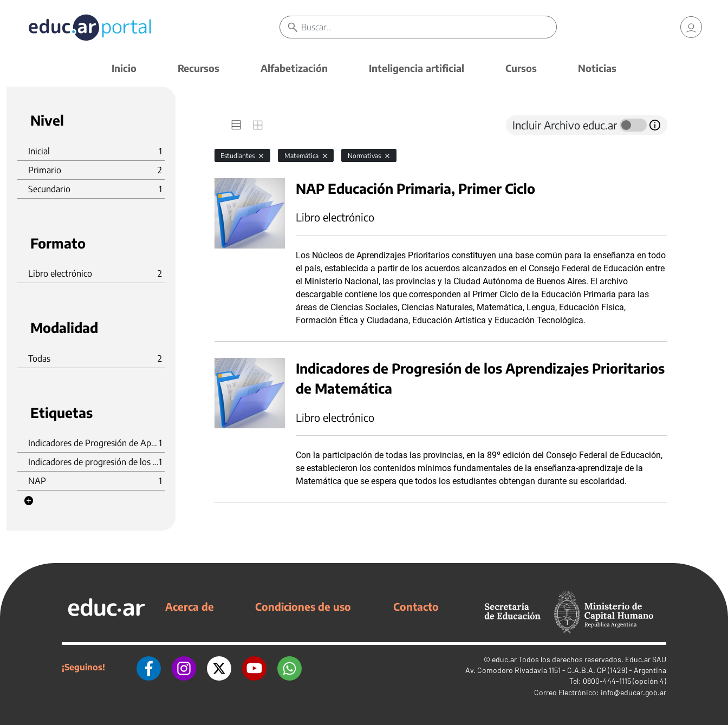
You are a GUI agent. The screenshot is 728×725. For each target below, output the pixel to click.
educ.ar (504, 659)
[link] (691, 27)
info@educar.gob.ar (633, 692)
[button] (29, 501)
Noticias (597, 68)
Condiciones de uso (303, 606)
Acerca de (190, 606)
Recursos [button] (199, 68)
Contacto (416, 606)
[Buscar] (428, 27)
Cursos (521, 68)
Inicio (124, 68)
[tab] (236, 125)
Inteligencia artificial (417, 68)
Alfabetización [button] (294, 68)
